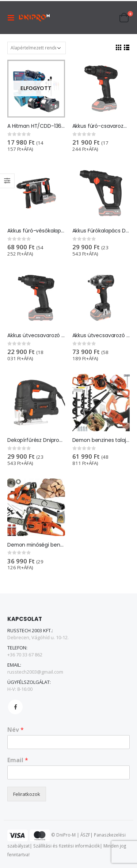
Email (18, 760)
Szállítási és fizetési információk (66, 846)
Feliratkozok (27, 794)
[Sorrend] (37, 48)
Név (16, 730)
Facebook (15, 707)
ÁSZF (85, 835)
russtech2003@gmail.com (35, 672)
